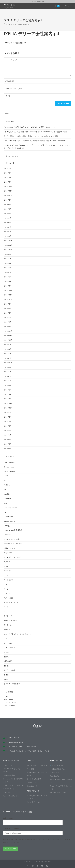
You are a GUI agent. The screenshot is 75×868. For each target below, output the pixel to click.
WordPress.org (9, 705)
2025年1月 (8, 236)
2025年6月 (8, 213)
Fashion (7, 485)
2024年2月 (8, 281)
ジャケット (8, 593)
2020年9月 (8, 412)
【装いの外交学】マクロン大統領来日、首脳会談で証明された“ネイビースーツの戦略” (35, 141)
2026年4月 (8, 168)
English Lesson (9, 471)
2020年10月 (8, 408)
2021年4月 (8, 385)
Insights (7, 494)
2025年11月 (8, 191)
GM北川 (7, 489)
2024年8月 (8, 259)
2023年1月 (8, 327)
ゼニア (6, 611)
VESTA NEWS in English (12, 539)
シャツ (6, 589)
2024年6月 (8, 268)
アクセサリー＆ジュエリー (13, 557)
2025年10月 (8, 195)
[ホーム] (5, 24)
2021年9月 (8, 367)
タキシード (8, 616)
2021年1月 (8, 399)
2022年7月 (8, 349)
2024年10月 (8, 250)
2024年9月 (8, 254)
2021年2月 (8, 394)
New (5, 512)
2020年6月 (8, 426)
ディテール (8, 625)
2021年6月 (8, 376)
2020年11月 (8, 403)
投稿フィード (9, 699)
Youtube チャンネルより (13, 544)
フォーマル (8, 643)
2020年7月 (8, 421)
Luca (5, 503)
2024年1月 (8, 286)
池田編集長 (8, 661)
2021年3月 (8, 390)
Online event (8, 517)
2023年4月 (8, 317)
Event (6, 476)
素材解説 (7, 675)
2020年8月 (8, 417)
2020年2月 (8, 444)
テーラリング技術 (10, 620)
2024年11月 (8, 245)
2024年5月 (8, 272)
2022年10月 (8, 340)
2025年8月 (8, 205)
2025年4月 (8, 223)
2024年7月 (8, 263)
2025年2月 (8, 232)
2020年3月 (8, 440)
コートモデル (9, 580)
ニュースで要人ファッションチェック (17, 634)
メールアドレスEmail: (12, 829)
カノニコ (7, 562)
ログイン (7, 697)
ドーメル (7, 630)
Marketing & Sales (10, 507)
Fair (5, 480)
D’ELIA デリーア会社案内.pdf (18, 24)
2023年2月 (8, 322)
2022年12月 (8, 331)
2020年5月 (8, 430)
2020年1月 (8, 449)
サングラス (8, 584)
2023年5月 (8, 313)
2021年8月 (8, 372)
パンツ (6, 638)
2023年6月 (8, 309)
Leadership (8, 498)
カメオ (6, 566)
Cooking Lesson (10, 462)
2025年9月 (8, 200)
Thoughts (7, 535)
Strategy (7, 526)
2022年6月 (8, 354)
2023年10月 (8, 299)
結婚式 (6, 679)
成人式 (6, 652)
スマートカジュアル (11, 602)
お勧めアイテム (9, 548)
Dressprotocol (9, 467)
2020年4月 (8, 435)
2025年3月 (8, 227)
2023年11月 (8, 295)
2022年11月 (8, 336)
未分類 (6, 657)
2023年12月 (8, 290)
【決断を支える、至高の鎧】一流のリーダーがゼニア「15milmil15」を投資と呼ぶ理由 (35, 132)
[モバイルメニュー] (66, 6)
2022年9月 (8, 345)
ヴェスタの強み (9, 648)
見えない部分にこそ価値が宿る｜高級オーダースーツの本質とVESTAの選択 (31, 136)
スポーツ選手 (9, 598)
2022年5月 (8, 358)
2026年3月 (8, 173)
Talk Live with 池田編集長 (13, 530)
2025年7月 (8, 209)
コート (6, 575)
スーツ (6, 607)
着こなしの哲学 (9, 670)
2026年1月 (8, 182)
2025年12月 (8, 186)
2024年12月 (8, 241)
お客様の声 (8, 553)
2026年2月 (8, 177)
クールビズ (8, 571)
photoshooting (9, 521)
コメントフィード (10, 702)
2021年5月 (8, 381)
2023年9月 (8, 304)
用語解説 (7, 666)
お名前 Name (9, 818)
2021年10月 (8, 363)
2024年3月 (8, 277)
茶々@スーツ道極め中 (12, 684)
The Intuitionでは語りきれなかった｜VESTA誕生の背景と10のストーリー (30, 127)
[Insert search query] (37, 113)
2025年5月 (8, 218)
